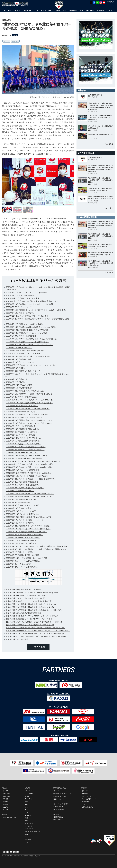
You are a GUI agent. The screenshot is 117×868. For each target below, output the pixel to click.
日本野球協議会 (58, 817)
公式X (83, 804)
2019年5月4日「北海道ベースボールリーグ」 (24, 417)
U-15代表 (6, 804)
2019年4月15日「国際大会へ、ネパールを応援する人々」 (29, 420)
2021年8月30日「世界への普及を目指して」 (24, 371)
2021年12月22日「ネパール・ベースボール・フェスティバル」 (32, 365)
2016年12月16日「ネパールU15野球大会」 (23, 514)
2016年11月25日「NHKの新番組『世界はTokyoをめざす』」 (31, 517)
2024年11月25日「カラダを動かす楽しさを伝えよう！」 (29, 316)
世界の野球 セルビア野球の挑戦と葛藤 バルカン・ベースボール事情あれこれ (37, 634)
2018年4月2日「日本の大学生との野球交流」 (24, 458)
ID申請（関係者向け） (88, 807)
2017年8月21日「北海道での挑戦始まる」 (23, 482)
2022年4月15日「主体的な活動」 (19, 359)
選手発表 (28, 840)
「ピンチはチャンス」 (58, 147)
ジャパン (28, 791)
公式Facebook (86, 802)
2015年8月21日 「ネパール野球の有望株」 (23, 561)
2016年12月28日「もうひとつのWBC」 (22, 511)
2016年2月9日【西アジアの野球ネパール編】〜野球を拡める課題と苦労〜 (36, 549)
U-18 (27, 804)
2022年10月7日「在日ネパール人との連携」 (24, 354)
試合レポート (29, 823)
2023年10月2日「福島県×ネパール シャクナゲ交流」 (27, 333)
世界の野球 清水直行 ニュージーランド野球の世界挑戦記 (29, 601)
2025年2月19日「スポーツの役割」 (20, 313)
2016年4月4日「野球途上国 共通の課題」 (23, 538)
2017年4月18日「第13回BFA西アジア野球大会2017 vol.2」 (30, 494)
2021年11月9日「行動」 (16, 368)
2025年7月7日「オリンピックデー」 (21, 307)
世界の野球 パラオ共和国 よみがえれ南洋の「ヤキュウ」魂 (30, 625)
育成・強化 (85, 791)
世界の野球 (39, 647)
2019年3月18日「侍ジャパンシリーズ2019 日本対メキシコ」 (31, 423)
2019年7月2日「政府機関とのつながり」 (23, 412)
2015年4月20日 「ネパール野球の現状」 (22, 567)
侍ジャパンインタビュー (33, 831)
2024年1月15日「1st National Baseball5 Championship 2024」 (31, 327)
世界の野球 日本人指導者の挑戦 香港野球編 (24, 613)
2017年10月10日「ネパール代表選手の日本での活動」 (28, 476)
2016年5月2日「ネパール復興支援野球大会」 (24, 535)
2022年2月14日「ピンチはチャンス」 (21, 362)
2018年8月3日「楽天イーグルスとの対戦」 (23, 444)
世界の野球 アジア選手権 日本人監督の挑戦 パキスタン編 (30, 607)
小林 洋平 (15, 41)
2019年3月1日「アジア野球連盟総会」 (22, 426)
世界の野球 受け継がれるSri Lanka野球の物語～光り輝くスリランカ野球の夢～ (38, 631)
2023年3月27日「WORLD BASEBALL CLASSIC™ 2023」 (29, 345)
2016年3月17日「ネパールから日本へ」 (22, 541)
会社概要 (56, 814)
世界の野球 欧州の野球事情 (17, 639)
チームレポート (30, 826)
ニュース (28, 837)
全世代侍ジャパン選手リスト (62, 794)
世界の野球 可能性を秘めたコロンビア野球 (23, 590)
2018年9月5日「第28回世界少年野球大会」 (24, 441)
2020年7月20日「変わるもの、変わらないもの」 (26, 391)
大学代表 (6, 799)
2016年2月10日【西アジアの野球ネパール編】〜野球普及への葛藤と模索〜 (37, 546)
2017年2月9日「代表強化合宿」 (19, 502)
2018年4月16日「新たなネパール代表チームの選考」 (28, 456)
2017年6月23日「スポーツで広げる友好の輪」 (25, 488)
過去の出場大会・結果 (10, 817)
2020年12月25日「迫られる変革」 (20, 385)
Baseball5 (28, 815)
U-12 (27, 810)
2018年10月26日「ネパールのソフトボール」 (24, 438)
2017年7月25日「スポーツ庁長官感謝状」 (23, 485)
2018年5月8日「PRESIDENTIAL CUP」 (22, 453)
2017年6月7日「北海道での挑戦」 (20, 491)
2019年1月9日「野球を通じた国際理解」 (23, 432)
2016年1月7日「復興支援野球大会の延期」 (23, 555)
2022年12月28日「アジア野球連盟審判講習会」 (25, 351)
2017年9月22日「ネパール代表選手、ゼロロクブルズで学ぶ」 (31, 479)
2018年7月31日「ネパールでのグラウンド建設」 (26, 447)
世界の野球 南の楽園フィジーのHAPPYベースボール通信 (29, 619)
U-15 (27, 807)
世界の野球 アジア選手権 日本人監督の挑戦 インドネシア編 (31, 604)
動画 (27, 821)
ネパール (6, 41)
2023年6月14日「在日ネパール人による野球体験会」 (28, 342)
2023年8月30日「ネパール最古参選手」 (22, 336)
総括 (27, 818)
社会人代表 (6, 794)
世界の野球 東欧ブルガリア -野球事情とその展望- (26, 595)
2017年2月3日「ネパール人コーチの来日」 (23, 505)
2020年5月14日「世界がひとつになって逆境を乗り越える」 (30, 394)
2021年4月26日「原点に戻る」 (19, 379)
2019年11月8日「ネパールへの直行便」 (22, 406)
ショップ (28, 842)
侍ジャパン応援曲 (59, 809)
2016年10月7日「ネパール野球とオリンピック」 (26, 520)
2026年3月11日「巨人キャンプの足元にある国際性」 (28, 293)
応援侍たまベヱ (58, 807)
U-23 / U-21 (6, 796)
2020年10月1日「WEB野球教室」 (20, 388)
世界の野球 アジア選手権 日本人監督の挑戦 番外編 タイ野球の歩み (34, 610)
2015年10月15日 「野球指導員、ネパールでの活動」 (27, 558)
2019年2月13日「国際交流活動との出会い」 (24, 429)
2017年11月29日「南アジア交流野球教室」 (24, 470)
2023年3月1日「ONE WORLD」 (19, 348)
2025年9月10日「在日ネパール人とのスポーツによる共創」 (30, 304)
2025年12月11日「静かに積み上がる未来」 (24, 298)
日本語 (108, 2)
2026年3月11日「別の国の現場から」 (21, 295)
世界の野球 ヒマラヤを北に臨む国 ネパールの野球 (26, 598)
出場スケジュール (59, 799)
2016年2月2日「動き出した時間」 (20, 552)
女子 (27, 813)
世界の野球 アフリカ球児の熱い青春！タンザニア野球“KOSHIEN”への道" (36, 628)
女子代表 (6, 810)
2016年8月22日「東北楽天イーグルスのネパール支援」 (28, 526)
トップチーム (7, 791)
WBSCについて (58, 820)
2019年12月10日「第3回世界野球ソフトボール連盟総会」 (29, 403)
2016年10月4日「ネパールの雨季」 (20, 523)
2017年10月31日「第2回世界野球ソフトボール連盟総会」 (29, 473)
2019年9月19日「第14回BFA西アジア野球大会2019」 (28, 409)
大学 (27, 802)
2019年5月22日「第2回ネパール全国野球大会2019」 (27, 414)
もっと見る (109, 144)
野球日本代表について (60, 796)
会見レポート (29, 829)
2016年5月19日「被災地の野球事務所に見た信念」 (27, 532)
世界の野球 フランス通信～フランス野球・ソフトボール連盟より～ (33, 616)
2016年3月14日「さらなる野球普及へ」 (22, 543)
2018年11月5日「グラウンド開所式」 (21, 435)
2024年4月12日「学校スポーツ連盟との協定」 (25, 324)
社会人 (27, 796)
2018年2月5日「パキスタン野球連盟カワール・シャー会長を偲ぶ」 (33, 461)
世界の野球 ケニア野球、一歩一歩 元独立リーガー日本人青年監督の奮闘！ (36, 636)
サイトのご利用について (89, 799)
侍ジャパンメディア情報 (61, 804)
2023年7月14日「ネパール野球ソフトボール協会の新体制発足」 (32, 339)
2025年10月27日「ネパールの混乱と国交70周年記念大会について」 (34, 301)
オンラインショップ (88, 796)
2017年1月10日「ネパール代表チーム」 (22, 508)
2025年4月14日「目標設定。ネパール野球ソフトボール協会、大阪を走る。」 (37, 310)
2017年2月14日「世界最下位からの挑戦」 (23, 500)
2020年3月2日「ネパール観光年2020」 (22, 397)
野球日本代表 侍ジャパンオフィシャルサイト (16, 4)
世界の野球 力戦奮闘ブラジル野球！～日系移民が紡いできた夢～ (32, 593)
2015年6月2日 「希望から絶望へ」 (20, 564)
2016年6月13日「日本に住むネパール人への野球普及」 (28, 529)
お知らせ (28, 834)
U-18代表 (6, 802)
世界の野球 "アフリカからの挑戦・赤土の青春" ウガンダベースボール (34, 622)
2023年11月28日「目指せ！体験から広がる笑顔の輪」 (28, 330)
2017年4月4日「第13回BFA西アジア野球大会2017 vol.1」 (29, 497)
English (113, 2)
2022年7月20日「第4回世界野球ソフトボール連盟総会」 (29, 356)
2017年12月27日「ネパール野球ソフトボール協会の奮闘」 (30, 464)
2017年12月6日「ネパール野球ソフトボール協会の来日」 (29, 467)
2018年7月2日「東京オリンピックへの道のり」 (25, 450)
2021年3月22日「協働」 (16, 382)
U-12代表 (6, 807)
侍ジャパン (57, 791)
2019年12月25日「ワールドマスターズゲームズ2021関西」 (30, 400)
